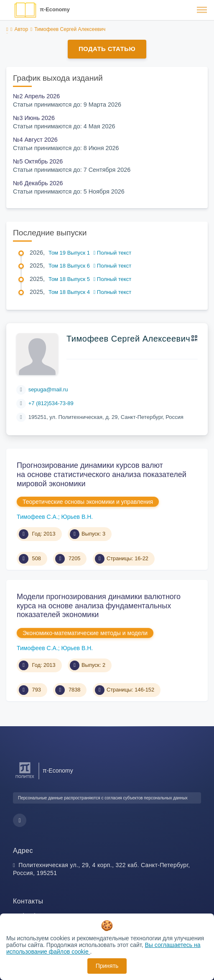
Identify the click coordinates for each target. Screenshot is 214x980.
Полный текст (113, 253)
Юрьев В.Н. (77, 517)
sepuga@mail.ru (48, 389)
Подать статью (107, 49)
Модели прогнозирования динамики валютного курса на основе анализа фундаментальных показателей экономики (99, 606)
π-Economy (55, 9)
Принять (107, 966)
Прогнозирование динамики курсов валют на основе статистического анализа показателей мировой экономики (102, 474)
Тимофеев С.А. (37, 517)
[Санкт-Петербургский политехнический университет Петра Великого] (25, 778)
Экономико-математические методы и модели (85, 633)
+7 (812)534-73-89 (51, 403)
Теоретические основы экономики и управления (88, 502)
